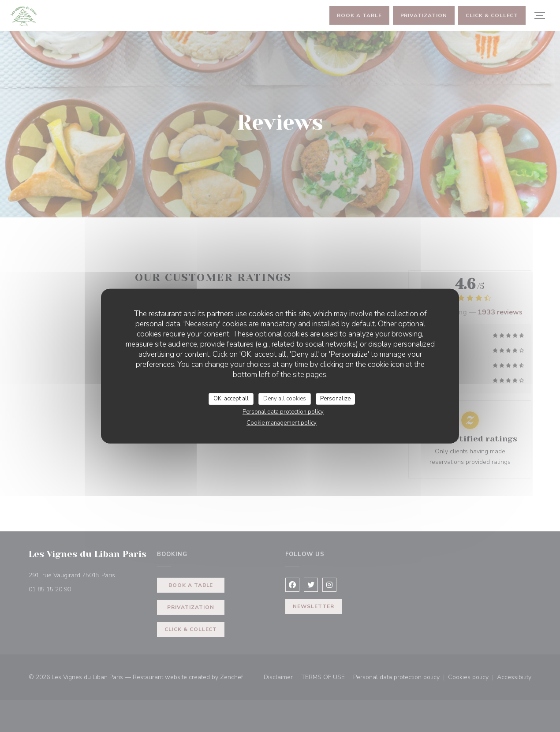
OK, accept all (231, 399)
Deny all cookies (285, 399)
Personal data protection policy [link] (283, 411)
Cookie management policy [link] (282, 422)
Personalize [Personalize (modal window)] (335, 399)
